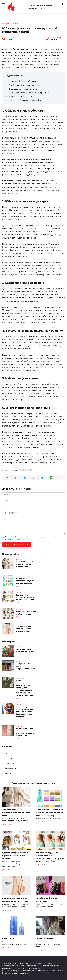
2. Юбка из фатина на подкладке (24, 85)
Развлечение (10, 768)
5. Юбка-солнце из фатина (21, 97)
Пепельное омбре (45, 939)
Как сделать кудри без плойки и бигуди (26, 613)
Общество (9, 763)
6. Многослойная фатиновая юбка (25, 100)
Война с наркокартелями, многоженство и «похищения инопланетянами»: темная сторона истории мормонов (24, 688)
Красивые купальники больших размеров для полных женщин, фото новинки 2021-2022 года (26, 712)
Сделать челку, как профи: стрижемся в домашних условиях (25, 597)
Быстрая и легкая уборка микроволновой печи (25, 666)
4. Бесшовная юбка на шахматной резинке (29, 93)
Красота (8, 759)
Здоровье (9, 754)
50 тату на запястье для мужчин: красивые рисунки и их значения (25, 732)
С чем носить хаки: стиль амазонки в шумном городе (24, 629)
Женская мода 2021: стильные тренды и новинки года (24, 564)
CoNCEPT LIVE (9, 939)
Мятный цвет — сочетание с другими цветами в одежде (25, 581)
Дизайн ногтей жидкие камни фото (47, 900)
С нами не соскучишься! (38, 5)
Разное (8, 773)
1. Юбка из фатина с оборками (23, 81)
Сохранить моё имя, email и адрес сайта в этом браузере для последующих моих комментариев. (33, 538)
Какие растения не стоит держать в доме (25, 650)
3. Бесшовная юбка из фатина (23, 89)
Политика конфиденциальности (16, 973)
